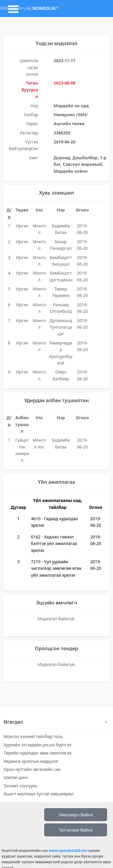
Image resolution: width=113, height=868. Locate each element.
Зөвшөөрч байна (75, 815)
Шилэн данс (16, 777)
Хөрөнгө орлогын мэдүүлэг (31, 761)
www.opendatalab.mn (68, 851)
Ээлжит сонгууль (20, 786)
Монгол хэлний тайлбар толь (33, 736)
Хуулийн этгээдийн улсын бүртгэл (38, 745)
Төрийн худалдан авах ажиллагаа (38, 753)
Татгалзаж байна (75, 830)
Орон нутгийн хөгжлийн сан (32, 769)
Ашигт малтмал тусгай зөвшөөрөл (39, 794)
